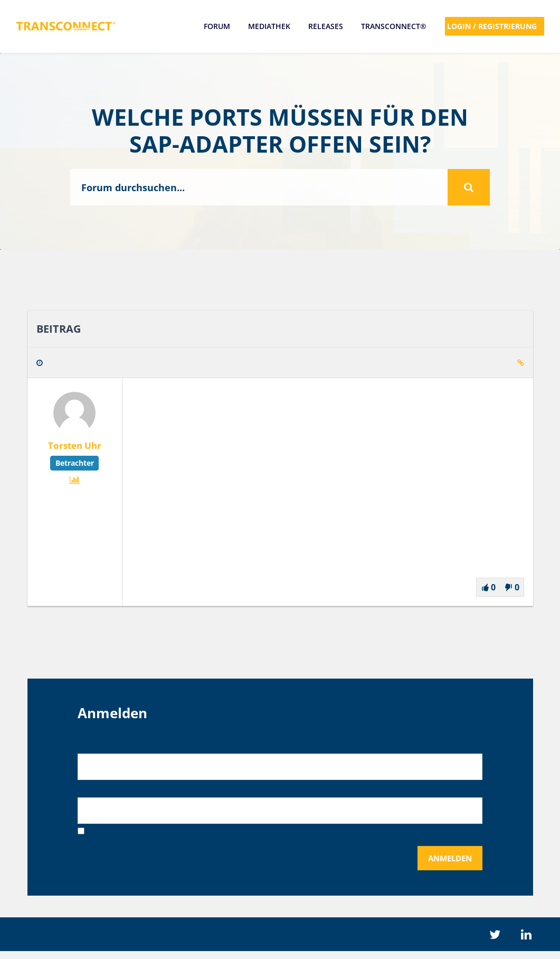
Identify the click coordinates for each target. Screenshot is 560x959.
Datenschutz (324, 941)
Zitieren (495, 365)
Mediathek (269, 26)
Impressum (236, 941)
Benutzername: (110, 745)
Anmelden (447, 864)
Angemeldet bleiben (128, 836)
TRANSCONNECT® (393, 26)
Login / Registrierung (495, 26)
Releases (325, 26)
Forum (216, 26)
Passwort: (97, 791)
